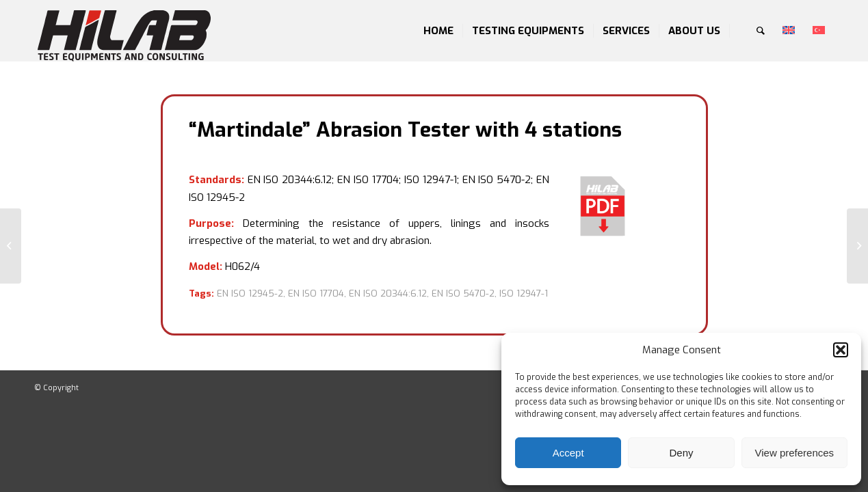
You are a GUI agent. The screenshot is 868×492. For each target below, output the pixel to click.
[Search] (761, 31)
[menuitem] (438, 31)
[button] (841, 350)
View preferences (795, 453)
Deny (681, 453)
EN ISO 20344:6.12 (388, 293)
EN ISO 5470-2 (463, 293)
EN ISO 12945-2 (250, 293)
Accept (568, 453)
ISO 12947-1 (524, 293)
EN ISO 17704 (316, 293)
